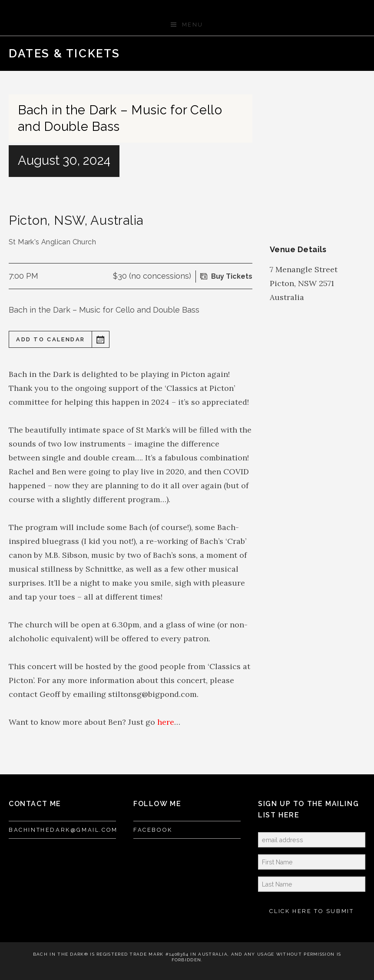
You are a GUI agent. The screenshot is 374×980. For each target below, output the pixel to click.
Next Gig (356, 53)
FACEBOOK (153, 830)
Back (342, 53)
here (166, 722)
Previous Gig (328, 53)
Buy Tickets (232, 276)
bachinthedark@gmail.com (63, 830)
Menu (193, 25)
